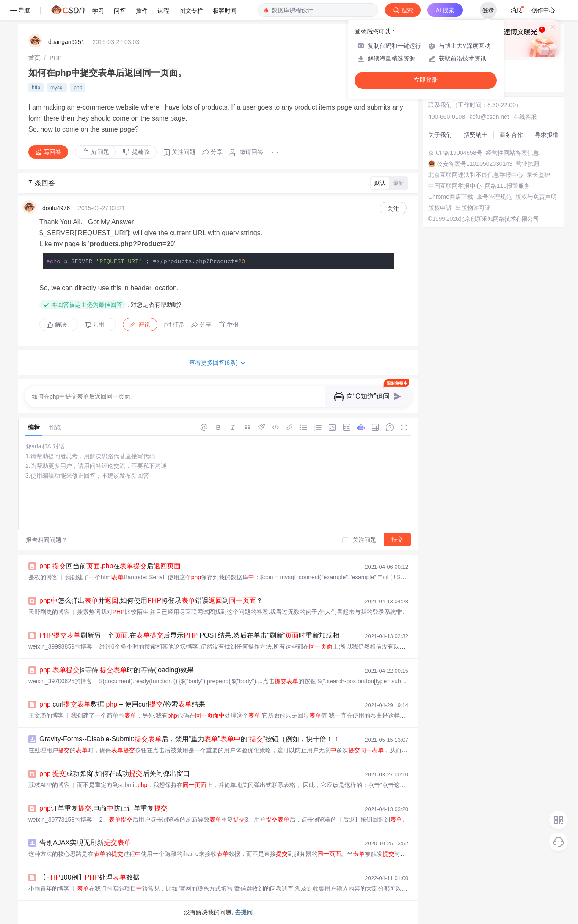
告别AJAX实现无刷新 (85, 843)
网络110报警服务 (508, 186)
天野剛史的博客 (49, 612)
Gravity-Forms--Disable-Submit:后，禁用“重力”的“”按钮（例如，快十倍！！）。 (196, 739)
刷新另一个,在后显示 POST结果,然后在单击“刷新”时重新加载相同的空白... (212, 635)
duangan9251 (66, 42)
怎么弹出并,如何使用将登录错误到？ (151, 601)
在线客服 (525, 117)
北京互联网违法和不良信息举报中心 (476, 175)
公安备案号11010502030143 (475, 164)
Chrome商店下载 (451, 197)
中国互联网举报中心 (455, 186)
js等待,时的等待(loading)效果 (117, 670)
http (36, 88)
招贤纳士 (476, 135)
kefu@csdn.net (489, 117)
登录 (488, 10)
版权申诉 (440, 208)
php (78, 88)
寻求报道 (547, 135)
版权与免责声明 (536, 197)
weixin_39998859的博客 (60, 646)
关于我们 (440, 135)
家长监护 (538, 175)
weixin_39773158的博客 (60, 819)
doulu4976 (56, 208)
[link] (34, 58)
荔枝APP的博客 (49, 785)
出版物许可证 (473, 208)
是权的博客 (43, 577)
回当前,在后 (110, 566)
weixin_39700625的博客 (60, 681)
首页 (34, 58)
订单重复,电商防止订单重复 (103, 808)
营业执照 (528, 164)
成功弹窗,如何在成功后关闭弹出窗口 (115, 774)
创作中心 (543, 10)
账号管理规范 (494, 197)
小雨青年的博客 (49, 888)
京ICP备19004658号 (455, 153)
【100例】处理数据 (89, 877)
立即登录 (426, 80)
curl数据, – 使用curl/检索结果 (122, 704)
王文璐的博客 (46, 715)
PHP (56, 58)
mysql (57, 88)
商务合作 (511, 135)
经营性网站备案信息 (512, 153)
